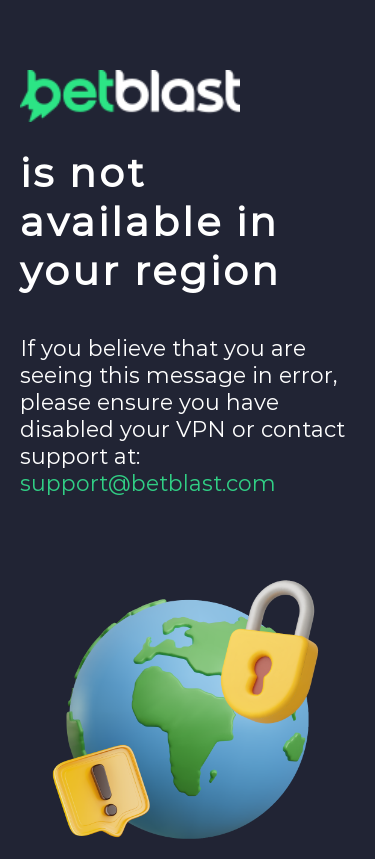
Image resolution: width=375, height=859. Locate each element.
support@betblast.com (148, 483)
